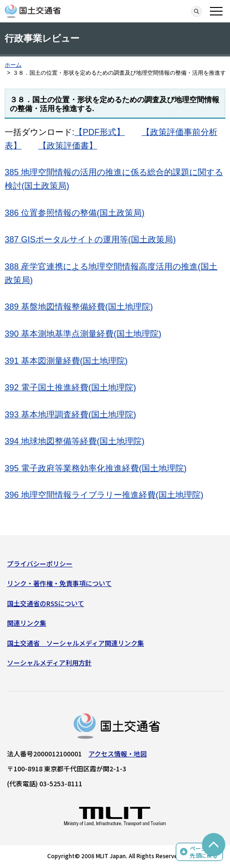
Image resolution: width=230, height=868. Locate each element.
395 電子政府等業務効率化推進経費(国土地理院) (96, 468)
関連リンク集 (27, 623)
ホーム (13, 65)
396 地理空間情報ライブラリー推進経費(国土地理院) (104, 495)
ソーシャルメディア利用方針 (49, 663)
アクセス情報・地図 (118, 754)
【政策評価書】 (68, 146)
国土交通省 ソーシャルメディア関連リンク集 (75, 643)
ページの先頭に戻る (204, 852)
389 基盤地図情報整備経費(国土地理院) (79, 307)
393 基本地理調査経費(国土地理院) (70, 415)
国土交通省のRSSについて (46, 603)
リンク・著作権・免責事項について (59, 583)
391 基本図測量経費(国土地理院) (66, 361)
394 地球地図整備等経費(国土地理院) (75, 441)
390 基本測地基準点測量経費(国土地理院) (83, 334)
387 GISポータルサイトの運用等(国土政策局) (90, 240)
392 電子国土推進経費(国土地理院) (70, 388)
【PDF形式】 (100, 132)
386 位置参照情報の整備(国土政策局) (75, 213)
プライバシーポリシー (40, 564)
